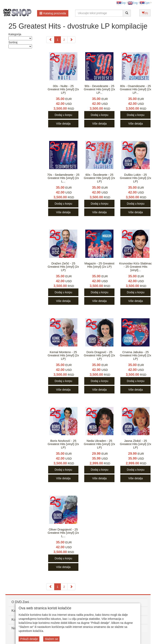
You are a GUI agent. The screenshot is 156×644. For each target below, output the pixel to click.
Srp (121, 3)
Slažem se (51, 639)
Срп (145, 3)
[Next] (71, 40)
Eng (133, 3)
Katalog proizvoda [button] (53, 13)
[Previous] (50, 40)
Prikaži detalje (29, 639)
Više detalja (63, 124)
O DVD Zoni (20, 602)
